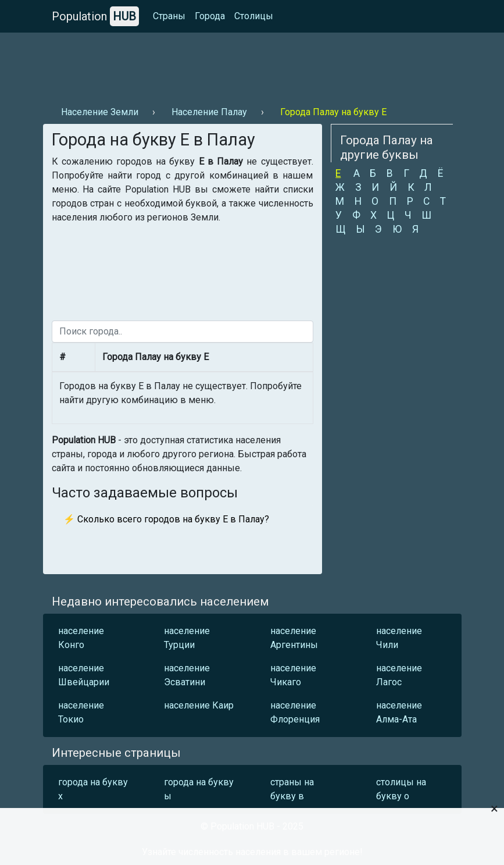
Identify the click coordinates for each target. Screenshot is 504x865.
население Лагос (399, 675)
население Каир (199, 705)
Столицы (254, 16)
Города (210, 16)
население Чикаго (293, 675)
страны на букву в (292, 789)
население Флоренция (295, 712)
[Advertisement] (252, 65)
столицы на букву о (401, 789)
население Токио (81, 712)
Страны (169, 16)
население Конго (81, 638)
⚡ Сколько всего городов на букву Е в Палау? (166, 519)
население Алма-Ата (399, 712)
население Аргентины (294, 638)
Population (95, 16)
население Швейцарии (84, 675)
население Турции (187, 638)
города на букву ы (199, 789)
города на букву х (93, 789)
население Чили (399, 638)
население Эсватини (187, 675)
